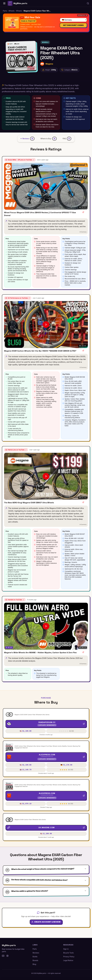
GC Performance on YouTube (18, 298)
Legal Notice (68, 960)
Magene (49, 64)
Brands (35, 960)
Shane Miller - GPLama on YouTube (20, 160)
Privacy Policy (69, 957)
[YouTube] (3, 956)
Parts (35, 949)
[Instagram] (7, 956)
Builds (35, 957)
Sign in (66, 949)
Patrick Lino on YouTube (16, 450)
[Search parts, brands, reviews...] (88, 3)
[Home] (4, 3)
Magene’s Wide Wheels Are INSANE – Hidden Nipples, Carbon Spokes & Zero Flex (40, 653)
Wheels (45, 42)
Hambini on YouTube (15, 600)
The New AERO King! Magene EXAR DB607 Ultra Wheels (29, 503)
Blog (34, 964)
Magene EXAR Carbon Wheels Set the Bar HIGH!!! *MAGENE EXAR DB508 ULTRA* (40, 351)
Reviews (36, 953)
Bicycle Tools (68, 953)
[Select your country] (72, 19)
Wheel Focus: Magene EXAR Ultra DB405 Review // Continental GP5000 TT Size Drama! (40, 214)
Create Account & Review (46, 926)
